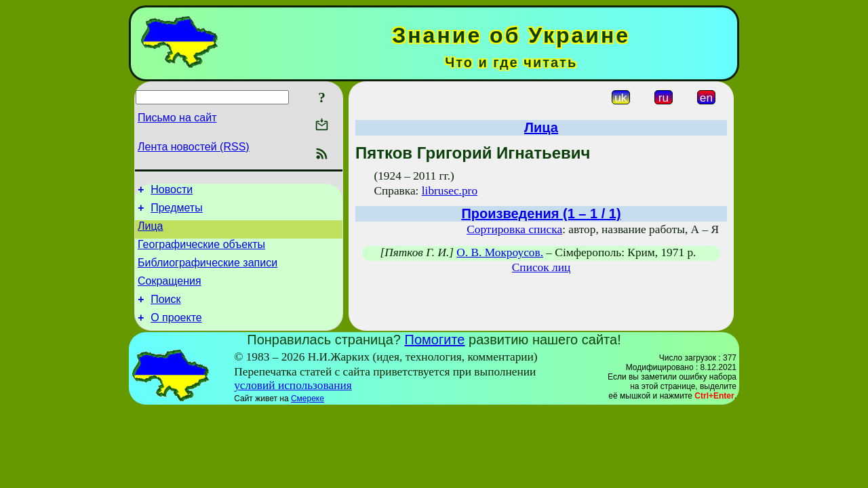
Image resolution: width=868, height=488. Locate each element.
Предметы (176, 212)
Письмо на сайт (177, 118)
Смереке (308, 415)
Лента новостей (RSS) (194, 147)
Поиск (165, 313)
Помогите (435, 356)
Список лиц (541, 267)
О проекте (176, 334)
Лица (151, 232)
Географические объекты (201, 252)
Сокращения (170, 293)
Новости (172, 191)
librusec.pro (450, 191)
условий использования (293, 402)
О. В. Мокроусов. (500, 252)
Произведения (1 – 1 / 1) (541, 213)
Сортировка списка (514, 229)
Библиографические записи (208, 273)
